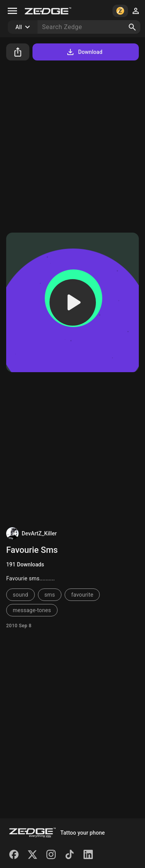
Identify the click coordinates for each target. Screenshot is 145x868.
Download (84, 52)
